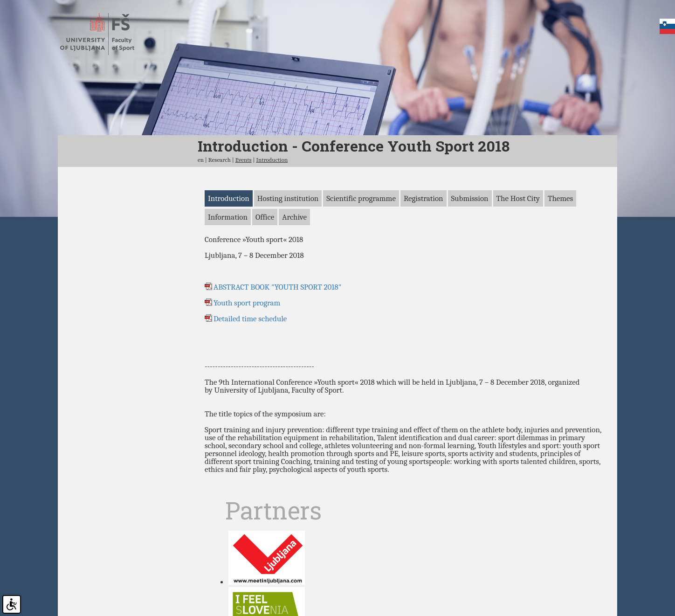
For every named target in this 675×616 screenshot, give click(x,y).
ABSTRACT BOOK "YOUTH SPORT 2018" (277, 327)
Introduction (272, 199)
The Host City (518, 238)
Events (244, 199)
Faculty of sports (106, 34)
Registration (424, 238)
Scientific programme (361, 238)
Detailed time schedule (252, 359)
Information (228, 257)
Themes (560, 238)
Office (265, 257)
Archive (294, 257)
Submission (470, 238)
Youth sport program (247, 343)
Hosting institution (288, 238)
